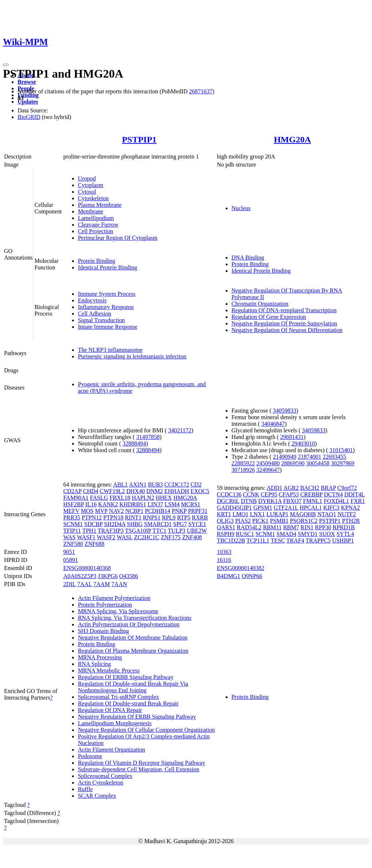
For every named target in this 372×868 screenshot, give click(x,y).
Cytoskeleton (93, 198)
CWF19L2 (112, 491)
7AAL (84, 584)
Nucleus (241, 208)
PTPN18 (113, 517)
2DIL (69, 584)
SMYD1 (308, 534)
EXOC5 (200, 491)
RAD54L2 (249, 527)
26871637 (201, 91)
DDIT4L (354, 494)
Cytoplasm (91, 185)
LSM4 (172, 504)
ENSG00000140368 (87, 568)
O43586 (129, 576)
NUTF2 (347, 514)
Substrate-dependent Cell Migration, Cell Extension (139, 769)
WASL (125, 537)
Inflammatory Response (106, 307)
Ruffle (85, 789)
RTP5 (184, 517)
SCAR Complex (97, 796)
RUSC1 (245, 534)
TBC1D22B (231, 541)
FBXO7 (292, 501)
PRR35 (72, 517)
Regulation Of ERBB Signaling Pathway (126, 677)
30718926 (243, 470)
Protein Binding (97, 261)
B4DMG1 (229, 576)
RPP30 (323, 527)
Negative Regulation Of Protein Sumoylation (284, 323)
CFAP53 (289, 494)
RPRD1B (344, 527)
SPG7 (180, 524)
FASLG (99, 498)
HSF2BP (74, 504)
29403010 (303, 444)
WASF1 (86, 537)
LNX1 (257, 514)
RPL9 (169, 517)
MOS (87, 511)
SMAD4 (286, 534)
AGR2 (291, 488)
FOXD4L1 (336, 501)
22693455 (334, 457)
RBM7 (291, 527)
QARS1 (226, 527)
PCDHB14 (157, 511)
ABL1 (120, 485)
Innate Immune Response (108, 327)
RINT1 (133, 517)
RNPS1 (152, 517)
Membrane (91, 211)
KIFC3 (331, 508)
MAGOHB (303, 514)
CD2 (196, 485)
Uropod (87, 178)
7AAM (102, 584)
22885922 (243, 463)
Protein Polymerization (105, 605)
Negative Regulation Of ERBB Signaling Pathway (137, 717)
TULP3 (177, 531)
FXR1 (358, 501)
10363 (224, 552)
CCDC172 (177, 485)
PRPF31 (198, 511)
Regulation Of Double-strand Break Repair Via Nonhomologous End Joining (133, 687)
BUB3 (155, 485)
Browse (27, 82)
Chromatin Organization (260, 304)
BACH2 (310, 488)
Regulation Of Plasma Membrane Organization (133, 651)
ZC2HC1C (146, 537)
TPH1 (89, 531)
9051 (69, 552)
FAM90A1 (76, 498)
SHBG (135, 524)
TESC (278, 541)
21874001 (309, 457)
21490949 (285, 457)
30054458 (318, 463)
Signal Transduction (101, 320)
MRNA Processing (100, 657)
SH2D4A (115, 524)
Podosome (90, 756)
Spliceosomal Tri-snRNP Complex (119, 697)
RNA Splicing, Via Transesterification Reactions (135, 618)
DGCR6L (228, 501)
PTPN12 (92, 517)
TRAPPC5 (318, 541)
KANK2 (108, 504)
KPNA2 (350, 508)
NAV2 (117, 511)
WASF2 (106, 537)
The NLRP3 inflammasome (110, 350)
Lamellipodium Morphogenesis (115, 723)
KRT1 (224, 514)
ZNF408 (192, 537)
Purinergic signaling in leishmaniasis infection (132, 356)
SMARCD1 (158, 524)
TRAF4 (295, 541)
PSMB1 (279, 521)
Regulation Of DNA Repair (110, 710)
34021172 (180, 430)
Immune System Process (107, 294)
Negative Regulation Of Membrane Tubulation (133, 638)
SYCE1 (197, 524)
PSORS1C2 (304, 521)
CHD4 (91, 491)
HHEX (164, 498)
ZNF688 (94, 544)
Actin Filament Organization (112, 750)
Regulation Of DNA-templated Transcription (284, 310)
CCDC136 (229, 494)
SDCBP (93, 524)
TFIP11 (72, 531)
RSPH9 (226, 534)
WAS (69, 537)
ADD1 (275, 488)
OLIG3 (225, 521)
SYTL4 (345, 534)
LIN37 (155, 504)
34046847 (273, 424)
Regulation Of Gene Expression (269, 317)
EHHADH (177, 491)
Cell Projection (95, 231)
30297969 (343, 463)
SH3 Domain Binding (104, 631)
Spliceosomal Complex (105, 776)
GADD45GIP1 (234, 508)
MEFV (71, 511)
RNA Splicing (94, 664)
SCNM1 (73, 524)
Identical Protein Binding (108, 267)
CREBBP (311, 494)
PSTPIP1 (139, 139)
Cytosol (87, 192)
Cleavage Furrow (98, 225)
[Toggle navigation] (6, 65)
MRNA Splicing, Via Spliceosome (118, 611)
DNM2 (155, 491)
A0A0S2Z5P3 (80, 576)
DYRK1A (270, 501)
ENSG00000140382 (241, 568)
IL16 (91, 504)
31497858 (148, 437)
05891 (71, 560)
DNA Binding (248, 258)
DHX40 (136, 491)
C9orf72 (347, 488)
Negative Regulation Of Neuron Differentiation (287, 330)
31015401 (341, 450)
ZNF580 (73, 544)
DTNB (249, 501)
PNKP (179, 511)
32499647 (268, 470)
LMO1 (241, 514)
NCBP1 (134, 511)
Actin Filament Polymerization (114, 598)
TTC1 (159, 531)
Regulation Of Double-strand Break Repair (128, 703)
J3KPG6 (108, 576)
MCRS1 (191, 504)
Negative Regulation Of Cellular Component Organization (146, 730)
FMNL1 (313, 501)
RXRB (200, 517)
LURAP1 (277, 514)
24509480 (268, 463)
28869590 (293, 463)
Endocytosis (92, 300)
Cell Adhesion (95, 314)
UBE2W (197, 531)
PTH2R (351, 521)
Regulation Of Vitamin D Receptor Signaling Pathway (142, 763)
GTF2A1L (286, 508)
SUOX (327, 534)
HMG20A (292, 139)
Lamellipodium (96, 218)
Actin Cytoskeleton (101, 783)
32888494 (134, 444)
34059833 (285, 411)
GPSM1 (263, 508)
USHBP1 (343, 541)
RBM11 (272, 527)
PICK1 (260, 521)
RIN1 (307, 527)
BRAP (328, 488)
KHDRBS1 (133, 504)
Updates (28, 102)
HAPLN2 (143, 498)
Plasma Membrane (100, 205)
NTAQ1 (327, 514)
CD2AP (72, 491)
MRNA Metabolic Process (109, 670)
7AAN (119, 584)
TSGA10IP (138, 531)
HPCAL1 (311, 508)
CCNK (251, 494)
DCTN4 (334, 494)
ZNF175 (171, 537)
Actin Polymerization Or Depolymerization (129, 624)
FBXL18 (120, 498)
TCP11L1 (258, 541)
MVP (101, 511)
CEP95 (269, 494)
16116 (224, 560)
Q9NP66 (252, 576)
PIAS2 (243, 521)
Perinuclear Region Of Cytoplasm (118, 238)
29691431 (292, 437)
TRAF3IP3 (111, 531)
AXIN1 (138, 485)
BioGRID (29, 117)
